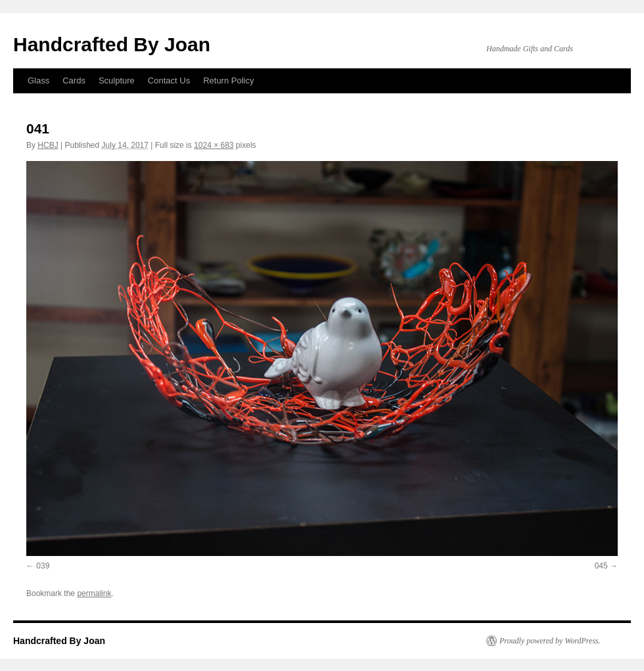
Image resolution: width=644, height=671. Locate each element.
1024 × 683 (214, 145)
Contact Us (169, 81)
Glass (38, 81)
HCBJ (48, 145)
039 (43, 566)
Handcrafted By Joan (112, 44)
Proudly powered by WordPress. (550, 641)
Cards (74, 81)
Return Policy (228, 81)
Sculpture (117, 81)
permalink (94, 593)
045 (601, 566)
